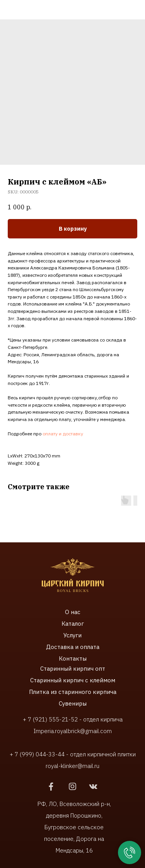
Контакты (73, 658)
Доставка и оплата (73, 647)
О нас (73, 612)
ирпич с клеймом (91, 680)
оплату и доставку (63, 434)
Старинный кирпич (67, 669)
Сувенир (71, 703)
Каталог (73, 624)
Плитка (40, 692)
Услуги (72, 635)
